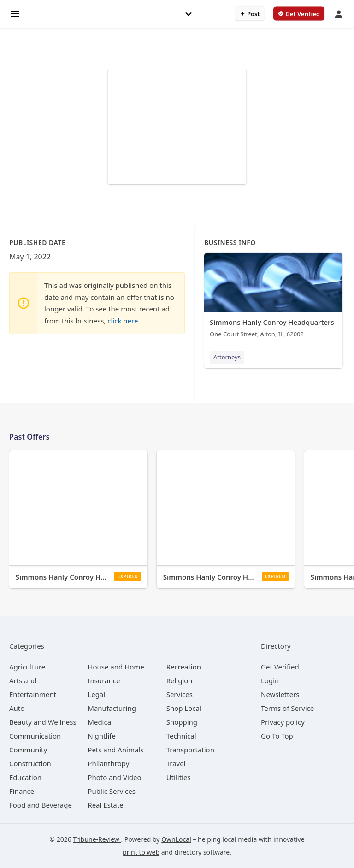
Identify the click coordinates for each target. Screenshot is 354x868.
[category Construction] (30, 763)
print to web (141, 852)
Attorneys (227, 357)
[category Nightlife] (102, 736)
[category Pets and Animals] (115, 750)
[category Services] (180, 694)
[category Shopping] (182, 722)
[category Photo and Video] (114, 777)
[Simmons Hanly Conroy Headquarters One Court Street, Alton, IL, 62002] (273, 297)
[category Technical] (181, 736)
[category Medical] (100, 722)
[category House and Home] (116, 667)
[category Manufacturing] (112, 708)
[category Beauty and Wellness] (43, 722)
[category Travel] (176, 763)
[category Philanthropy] (108, 763)
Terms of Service (287, 708)
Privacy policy (283, 722)
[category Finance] (22, 791)
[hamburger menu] (15, 13)
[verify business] (299, 14)
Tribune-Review (97, 839)
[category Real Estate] (105, 805)
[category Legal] (96, 694)
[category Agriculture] (27, 667)
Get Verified (280, 667)
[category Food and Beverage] (41, 805)
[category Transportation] (190, 750)
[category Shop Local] (184, 708)
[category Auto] (17, 708)
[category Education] (25, 777)
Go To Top (277, 736)
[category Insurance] (104, 680)
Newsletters (280, 694)
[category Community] (28, 750)
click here (123, 321)
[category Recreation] (184, 667)
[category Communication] (35, 736)
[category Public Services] (112, 791)
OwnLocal (176, 839)
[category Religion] (180, 680)
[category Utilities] (179, 777)
